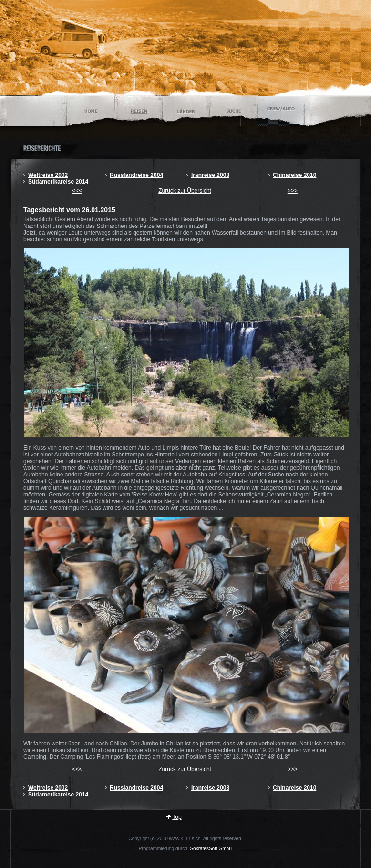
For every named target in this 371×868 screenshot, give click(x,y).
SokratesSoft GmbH (211, 849)
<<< (77, 191)
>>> (293, 191)
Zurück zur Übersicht (185, 191)
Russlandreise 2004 (136, 175)
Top (177, 817)
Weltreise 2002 (48, 175)
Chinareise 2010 (294, 175)
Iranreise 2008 (210, 175)
